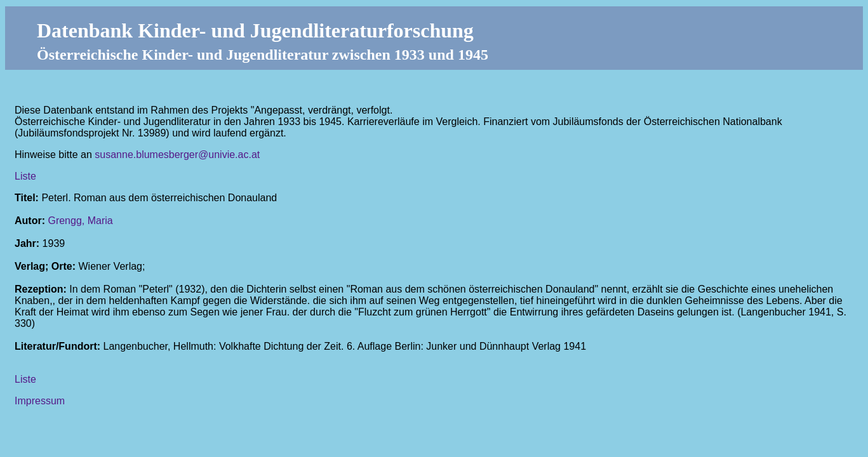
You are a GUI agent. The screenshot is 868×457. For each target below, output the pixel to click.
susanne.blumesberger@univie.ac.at (177, 155)
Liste (25, 176)
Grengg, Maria (80, 221)
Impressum (40, 401)
